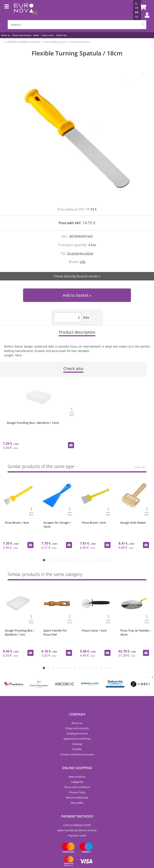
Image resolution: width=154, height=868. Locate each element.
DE (137, 17)
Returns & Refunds (77, 797)
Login (145, 19)
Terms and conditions (77, 787)
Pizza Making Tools (55, 42)
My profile (77, 803)
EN (137, 12)
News (36, 35)
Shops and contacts (22, 35)
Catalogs (77, 744)
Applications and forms (77, 739)
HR (137, 8)
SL (136, 4)
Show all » (140, 467)
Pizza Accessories (80, 42)
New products (77, 777)
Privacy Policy (77, 792)
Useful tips (61, 35)
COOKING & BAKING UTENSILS (23, 42)
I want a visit (48, 35)
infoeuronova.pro (82, 754)
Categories (77, 782)
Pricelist (77, 749)
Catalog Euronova (77, 733)
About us (6, 35)
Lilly (83, 262)
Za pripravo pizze (80, 253)
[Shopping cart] (142, 7)
